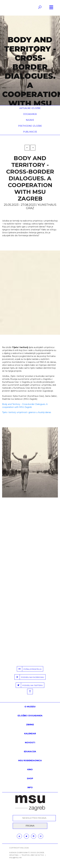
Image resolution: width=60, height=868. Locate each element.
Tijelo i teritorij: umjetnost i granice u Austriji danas (27, 412)
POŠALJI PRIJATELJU (29, 669)
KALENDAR (30, 734)
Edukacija (30, 752)
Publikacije (30, 132)
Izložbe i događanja (30, 716)
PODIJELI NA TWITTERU (29, 685)
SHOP (30, 778)
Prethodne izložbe (30, 126)
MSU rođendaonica (30, 760)
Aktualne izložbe (30, 108)
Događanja (30, 114)
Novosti (30, 743)
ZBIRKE (30, 725)
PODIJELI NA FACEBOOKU (29, 677)
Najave (30, 120)
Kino (30, 769)
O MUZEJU (30, 707)
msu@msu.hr (15, 858)
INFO (30, 787)
